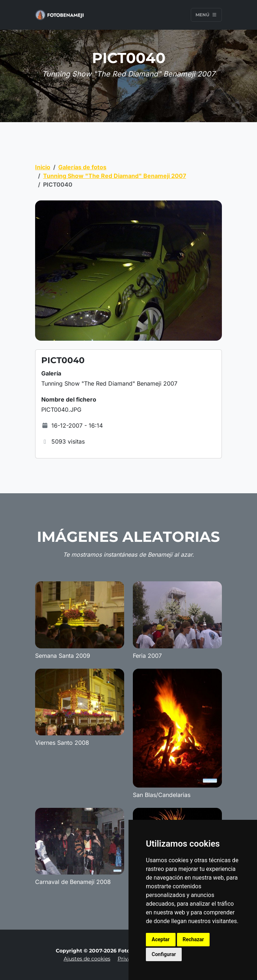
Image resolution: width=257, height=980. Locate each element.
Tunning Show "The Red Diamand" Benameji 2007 (115, 176)
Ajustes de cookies (87, 959)
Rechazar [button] (193, 939)
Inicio (43, 167)
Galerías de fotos (82, 167)
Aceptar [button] (161, 939)
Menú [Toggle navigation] (206, 15)
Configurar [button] (164, 954)
